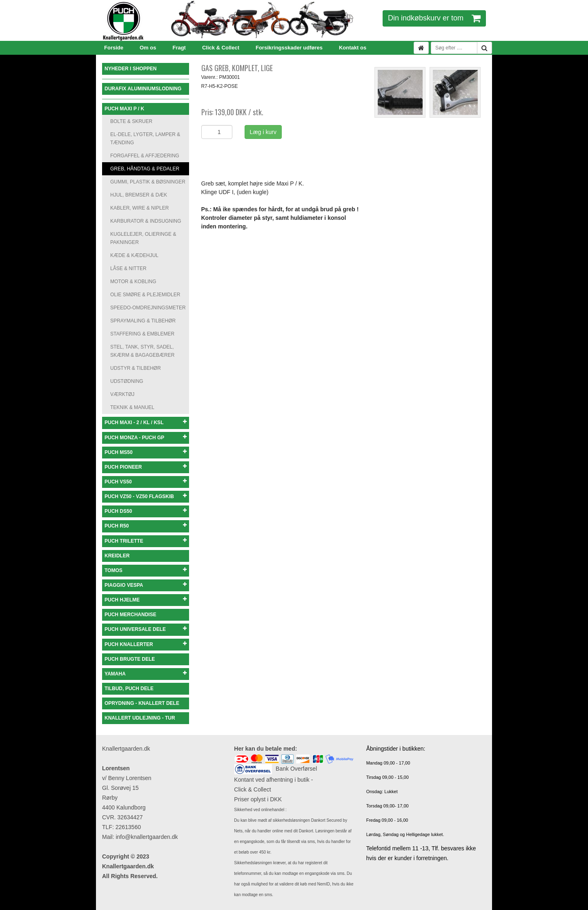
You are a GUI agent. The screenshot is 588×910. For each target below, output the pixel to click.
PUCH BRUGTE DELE (130, 659)
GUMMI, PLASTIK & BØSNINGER (148, 182)
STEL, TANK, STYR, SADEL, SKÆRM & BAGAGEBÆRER (142, 351)
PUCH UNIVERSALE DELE (146, 629)
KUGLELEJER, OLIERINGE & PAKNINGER (143, 238)
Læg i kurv (263, 132)
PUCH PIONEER (146, 467)
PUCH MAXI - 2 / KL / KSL (146, 422)
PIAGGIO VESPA (146, 585)
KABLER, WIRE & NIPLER (139, 208)
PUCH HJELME (146, 600)
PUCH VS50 (146, 482)
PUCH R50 (146, 526)
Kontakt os (353, 48)
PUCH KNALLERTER (146, 644)
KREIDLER (117, 556)
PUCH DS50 (146, 511)
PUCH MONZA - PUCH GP (146, 437)
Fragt (179, 48)
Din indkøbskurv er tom (434, 18)
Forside (114, 48)
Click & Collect (221, 48)
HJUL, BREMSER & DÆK (139, 195)
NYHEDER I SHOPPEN (130, 69)
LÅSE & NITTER (128, 268)
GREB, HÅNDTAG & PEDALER (145, 169)
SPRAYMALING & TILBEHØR (143, 321)
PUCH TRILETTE (146, 541)
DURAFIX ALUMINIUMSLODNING (143, 89)
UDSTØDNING (127, 381)
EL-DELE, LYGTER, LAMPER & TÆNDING (145, 139)
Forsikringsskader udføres (289, 48)
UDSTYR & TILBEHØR (136, 368)
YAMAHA (146, 674)
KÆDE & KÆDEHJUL (134, 255)
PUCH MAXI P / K (124, 109)
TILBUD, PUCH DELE (129, 689)
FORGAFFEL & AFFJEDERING (145, 156)
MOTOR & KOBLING (133, 282)
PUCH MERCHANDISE (130, 615)
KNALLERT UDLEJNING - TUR (140, 718)
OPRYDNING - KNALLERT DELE (142, 703)
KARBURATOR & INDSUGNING (146, 221)
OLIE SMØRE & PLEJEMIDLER (145, 295)
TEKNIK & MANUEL (132, 407)
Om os (148, 48)
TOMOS (146, 570)
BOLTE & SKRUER (131, 121)
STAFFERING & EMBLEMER (142, 334)
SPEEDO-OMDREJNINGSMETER (148, 308)
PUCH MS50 (146, 452)
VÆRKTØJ (122, 394)
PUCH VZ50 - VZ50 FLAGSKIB (146, 496)
